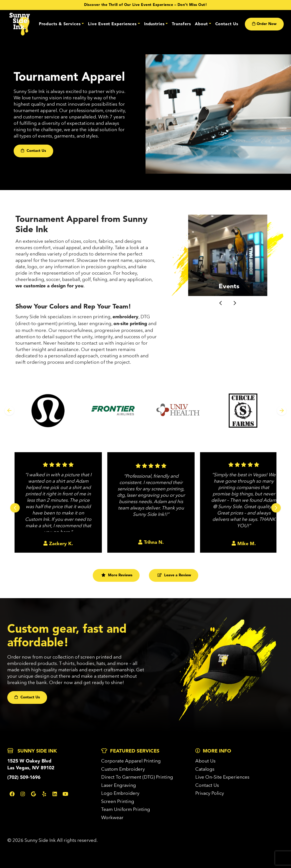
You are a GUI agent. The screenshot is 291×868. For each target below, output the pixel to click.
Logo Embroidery (120, 793)
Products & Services (60, 24)
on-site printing (130, 324)
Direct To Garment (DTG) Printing (137, 777)
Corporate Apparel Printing (131, 761)
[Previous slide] (9, 411)
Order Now (264, 24)
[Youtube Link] (65, 794)
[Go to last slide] (221, 303)
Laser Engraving (119, 785)
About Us (205, 761)
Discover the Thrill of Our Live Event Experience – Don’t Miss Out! (145, 5)
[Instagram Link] (23, 794)
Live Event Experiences (112, 24)
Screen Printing (118, 801)
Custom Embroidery (123, 769)
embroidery (125, 317)
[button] (228, 255)
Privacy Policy (210, 793)
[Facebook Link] (12, 794)
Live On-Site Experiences (222, 777)
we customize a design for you (49, 286)
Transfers (181, 24)
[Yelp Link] (44, 794)
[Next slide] (235, 303)
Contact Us (227, 24)
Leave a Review (174, 575)
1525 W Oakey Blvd (29, 761)
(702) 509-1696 (24, 778)
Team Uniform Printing (126, 809)
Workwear (112, 817)
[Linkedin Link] (55, 794)
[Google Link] (33, 794)
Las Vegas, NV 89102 (31, 768)
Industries (154, 24)
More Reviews (117, 575)
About (201, 24)
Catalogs (205, 769)
